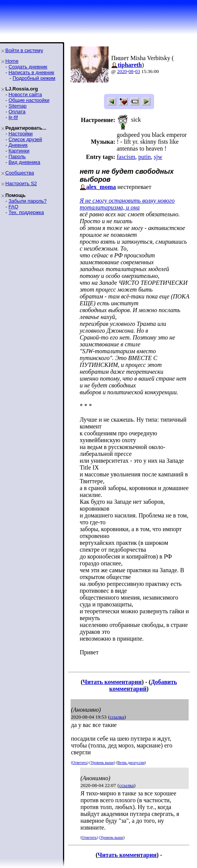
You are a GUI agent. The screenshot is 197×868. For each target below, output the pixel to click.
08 (131, 71)
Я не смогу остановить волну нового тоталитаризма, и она (127, 204)
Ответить (80, 762)
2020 (122, 71)
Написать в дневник (31, 72)
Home (12, 61)
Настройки (20, 134)
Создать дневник (28, 67)
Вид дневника (24, 162)
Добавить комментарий (143, 685)
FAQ (13, 207)
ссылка (117, 717)
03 (138, 71)
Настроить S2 (21, 183)
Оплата (17, 112)
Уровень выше (102, 762)
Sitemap (17, 106)
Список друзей (25, 139)
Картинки (19, 151)
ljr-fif (13, 117)
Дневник (18, 145)
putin (144, 157)
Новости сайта (25, 94)
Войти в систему (24, 50)
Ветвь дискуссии (131, 762)
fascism (126, 157)
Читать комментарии (112, 682)
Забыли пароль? (27, 201)
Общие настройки (29, 100)
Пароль (17, 156)
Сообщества (20, 173)
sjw (158, 157)
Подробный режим (34, 78)
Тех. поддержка (26, 212)
